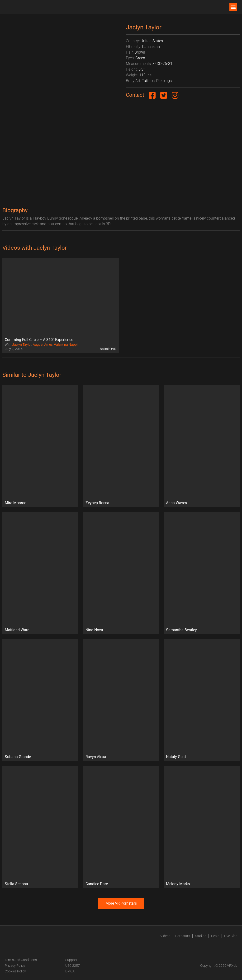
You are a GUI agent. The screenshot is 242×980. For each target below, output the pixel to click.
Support (71, 960)
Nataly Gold (176, 757)
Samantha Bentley (181, 630)
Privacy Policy (15, 966)
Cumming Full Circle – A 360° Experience (39, 340)
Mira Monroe (15, 503)
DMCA (70, 971)
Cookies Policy (15, 971)
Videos (165, 936)
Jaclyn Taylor (22, 345)
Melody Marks (178, 884)
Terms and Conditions (21, 960)
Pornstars (183, 936)
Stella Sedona (16, 884)
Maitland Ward (17, 630)
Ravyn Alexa (96, 757)
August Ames (43, 345)
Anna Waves (176, 503)
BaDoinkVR (108, 349)
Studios (201, 936)
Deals (215, 936)
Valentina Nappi (66, 345)
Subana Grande (18, 757)
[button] (233, 7)
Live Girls (231, 936)
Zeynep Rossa (97, 503)
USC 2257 (73, 966)
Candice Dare (97, 884)
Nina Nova (94, 630)
